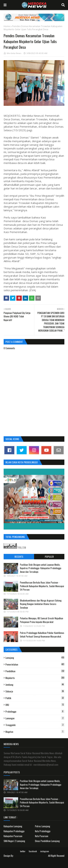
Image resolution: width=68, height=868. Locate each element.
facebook (33, 851)
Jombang (35, 685)
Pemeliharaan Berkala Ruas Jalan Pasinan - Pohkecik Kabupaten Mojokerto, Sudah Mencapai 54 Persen (42, 586)
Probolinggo (35, 711)
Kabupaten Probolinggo (14, 831)
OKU (35, 705)
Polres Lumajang (43, 826)
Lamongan (35, 718)
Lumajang (35, 658)
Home (7, 26)
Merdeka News (14, 53)
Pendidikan (35, 671)
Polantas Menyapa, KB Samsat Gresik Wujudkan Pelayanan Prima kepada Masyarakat (42, 620)
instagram (45, 851)
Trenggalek (35, 725)
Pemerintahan (35, 664)
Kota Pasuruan (42, 836)
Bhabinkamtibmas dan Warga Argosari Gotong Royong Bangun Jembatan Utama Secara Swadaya (41, 604)
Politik (35, 698)
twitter (23, 851)
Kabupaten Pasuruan (13, 836)
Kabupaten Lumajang (13, 826)
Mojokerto (35, 678)
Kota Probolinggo (43, 831)
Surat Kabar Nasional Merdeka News (31, 856)
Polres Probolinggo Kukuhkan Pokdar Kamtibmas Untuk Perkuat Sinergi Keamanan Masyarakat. (42, 635)
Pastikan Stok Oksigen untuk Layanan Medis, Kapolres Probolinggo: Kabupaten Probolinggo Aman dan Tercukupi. (41, 568)
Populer (49, 557)
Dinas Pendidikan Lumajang (47, 841)
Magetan (35, 732)
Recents (19, 557)
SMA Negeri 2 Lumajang (14, 841)
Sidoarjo (35, 691)
